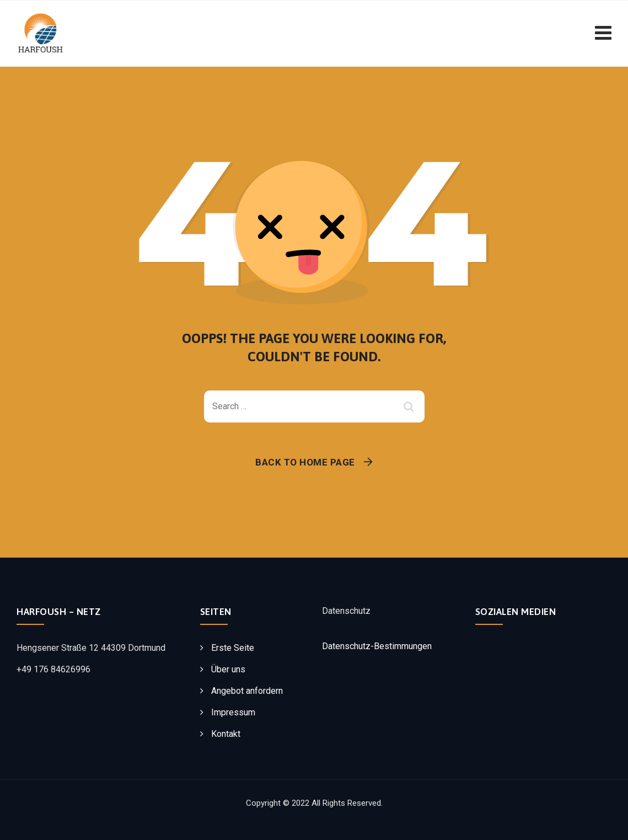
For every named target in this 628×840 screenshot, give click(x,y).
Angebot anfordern (247, 691)
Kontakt (226, 734)
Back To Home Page (305, 462)
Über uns (228, 669)
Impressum (233, 712)
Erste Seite (233, 648)
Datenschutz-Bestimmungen (377, 646)
